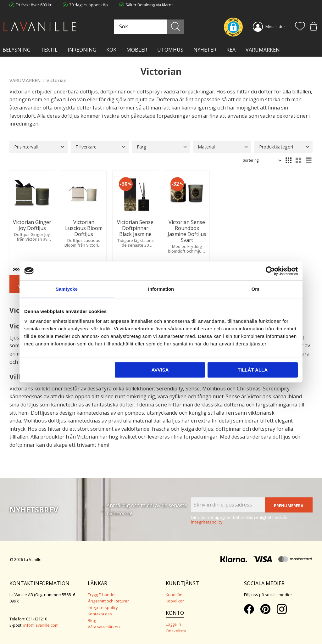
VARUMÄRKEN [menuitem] (263, 50)
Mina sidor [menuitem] (275, 26)
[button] (300, 27)
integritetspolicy (207, 522)
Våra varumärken (104, 627)
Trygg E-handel (102, 595)
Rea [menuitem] (231, 50)
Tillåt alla (253, 370)
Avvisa (160, 370)
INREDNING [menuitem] (82, 50)
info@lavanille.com (41, 625)
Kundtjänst (176, 595)
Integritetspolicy (103, 608)
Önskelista (176, 631)
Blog (92, 620)
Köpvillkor (175, 601)
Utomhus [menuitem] (170, 50)
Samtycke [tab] (67, 289)
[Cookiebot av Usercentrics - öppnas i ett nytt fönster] (270, 271)
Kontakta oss (100, 614)
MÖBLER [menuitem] (137, 50)
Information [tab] (161, 289)
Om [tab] (255, 289)
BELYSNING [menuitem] (17, 50)
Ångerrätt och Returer (108, 601)
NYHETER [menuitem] (205, 50)
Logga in (173, 624)
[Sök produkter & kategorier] (148, 27)
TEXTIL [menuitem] (49, 50)
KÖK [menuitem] (111, 50)
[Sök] (176, 27)
